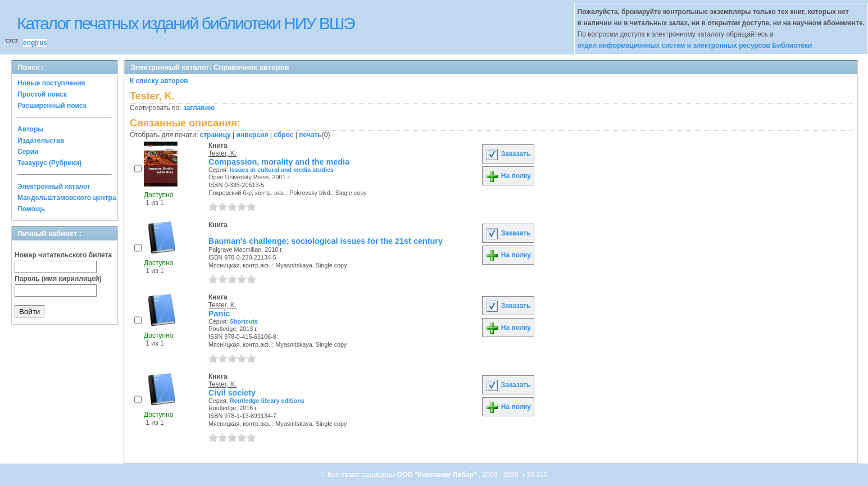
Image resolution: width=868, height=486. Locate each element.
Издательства (41, 140)
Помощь (31, 209)
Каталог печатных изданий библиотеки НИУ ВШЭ (186, 23)
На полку (508, 176)
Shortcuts (244, 321)
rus (42, 43)
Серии (28, 152)
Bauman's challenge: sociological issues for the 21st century (326, 241)
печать (310, 135)
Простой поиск (42, 94)
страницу (215, 135)
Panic (219, 314)
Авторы (31, 129)
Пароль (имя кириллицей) (58, 279)
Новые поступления (51, 83)
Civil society (232, 393)
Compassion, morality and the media (279, 162)
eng (29, 43)
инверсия (253, 135)
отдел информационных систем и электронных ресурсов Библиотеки (695, 46)
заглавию (199, 108)
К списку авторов (159, 81)
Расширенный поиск (52, 106)
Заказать (508, 154)
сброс (283, 135)
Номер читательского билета (63, 255)
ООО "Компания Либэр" (438, 475)
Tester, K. (222, 153)
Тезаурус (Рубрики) (49, 163)
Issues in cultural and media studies (282, 170)
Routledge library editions (267, 401)
